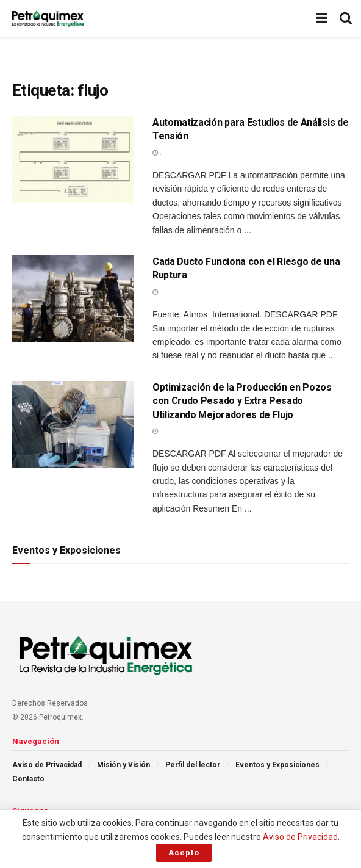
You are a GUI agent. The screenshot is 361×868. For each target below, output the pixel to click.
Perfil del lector (193, 765)
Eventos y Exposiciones (277, 765)
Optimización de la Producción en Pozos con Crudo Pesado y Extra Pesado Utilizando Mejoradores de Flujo (242, 401)
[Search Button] (346, 18)
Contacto (28, 779)
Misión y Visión (123, 765)
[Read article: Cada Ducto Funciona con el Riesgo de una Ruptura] (73, 299)
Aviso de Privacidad (47, 765)
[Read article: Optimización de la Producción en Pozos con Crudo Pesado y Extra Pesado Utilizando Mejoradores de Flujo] (73, 425)
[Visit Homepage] (48, 18)
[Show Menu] (322, 18)
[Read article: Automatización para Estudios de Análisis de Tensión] (73, 160)
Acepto (184, 852)
